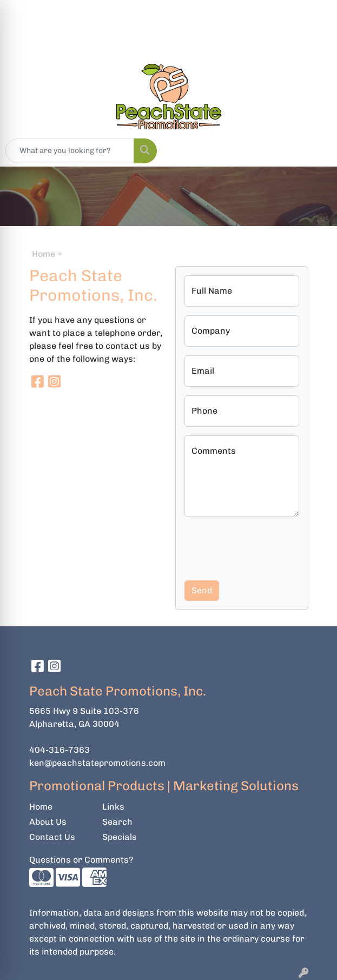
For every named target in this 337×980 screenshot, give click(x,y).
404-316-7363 (60, 750)
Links (113, 807)
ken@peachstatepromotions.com (97, 763)
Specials (120, 837)
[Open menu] (315, 151)
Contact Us (52, 837)
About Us (48, 822)
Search (117, 822)
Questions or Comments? (81, 860)
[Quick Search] (70, 151)
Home (44, 254)
